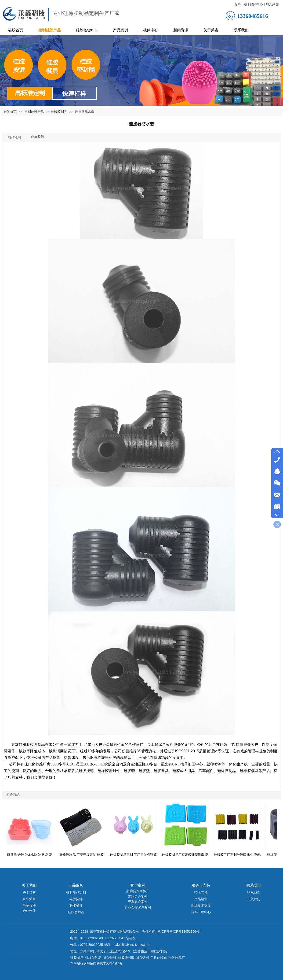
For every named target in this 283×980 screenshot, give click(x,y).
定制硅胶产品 (35, 112)
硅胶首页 (10, 112)
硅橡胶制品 (59, 112)
